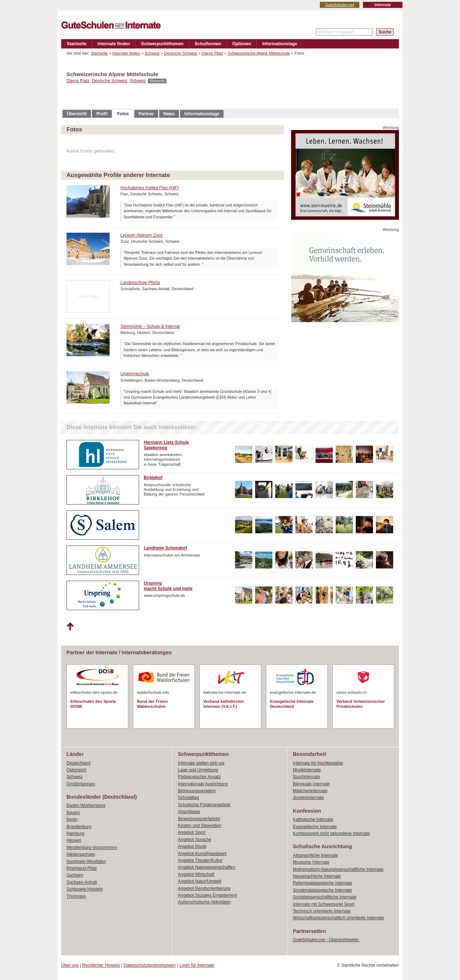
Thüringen (76, 896)
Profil (102, 114)
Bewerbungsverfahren (199, 819)
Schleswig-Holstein (85, 889)
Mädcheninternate (310, 791)
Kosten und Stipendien (200, 826)
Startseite (77, 44)
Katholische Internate (313, 819)
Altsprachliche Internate (315, 855)
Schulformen (208, 44)
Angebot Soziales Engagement (208, 895)
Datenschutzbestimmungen (150, 965)
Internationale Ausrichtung (203, 784)
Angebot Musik (192, 846)
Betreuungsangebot (197, 791)
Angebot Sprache (195, 840)
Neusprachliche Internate (317, 876)
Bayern (73, 813)
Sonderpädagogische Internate (322, 890)
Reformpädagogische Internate (323, 883)
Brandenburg (79, 827)
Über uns (70, 965)
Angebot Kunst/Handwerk (202, 854)
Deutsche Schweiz (181, 53)
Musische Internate (311, 862)
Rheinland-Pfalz (82, 868)
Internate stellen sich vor (201, 763)
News (169, 114)
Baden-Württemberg (86, 805)
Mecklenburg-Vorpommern (92, 847)
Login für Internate (197, 965)
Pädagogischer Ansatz (199, 777)
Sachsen (75, 875)
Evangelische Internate (315, 827)
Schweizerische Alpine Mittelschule (259, 53)
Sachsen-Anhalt (82, 882)
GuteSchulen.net (340, 5)
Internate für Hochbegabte (318, 763)
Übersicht (77, 114)
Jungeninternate (308, 798)
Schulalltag (188, 798)
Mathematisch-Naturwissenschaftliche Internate (338, 869)
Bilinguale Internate (311, 784)
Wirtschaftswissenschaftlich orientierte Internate (338, 918)
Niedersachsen (81, 854)
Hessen (74, 840)
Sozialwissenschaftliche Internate (325, 897)
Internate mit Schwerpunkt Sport (324, 904)
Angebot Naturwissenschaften (206, 867)
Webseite (157, 81)
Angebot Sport (192, 832)
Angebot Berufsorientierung (204, 888)
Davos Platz (212, 53)
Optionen (242, 44)
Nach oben (70, 627)
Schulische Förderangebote (204, 805)
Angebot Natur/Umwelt (200, 881)
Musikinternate (307, 770)
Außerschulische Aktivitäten (204, 902)
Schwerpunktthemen (162, 44)
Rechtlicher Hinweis (101, 965)
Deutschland (79, 763)
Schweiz (152, 53)
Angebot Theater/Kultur (200, 860)
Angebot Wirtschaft (196, 874)
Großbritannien (81, 784)
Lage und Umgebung (198, 770)
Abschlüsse (189, 812)
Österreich (76, 770)
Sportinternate (306, 777)
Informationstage (280, 44)
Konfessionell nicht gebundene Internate (331, 833)
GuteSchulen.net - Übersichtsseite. (326, 940)
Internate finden (114, 44)
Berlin (72, 819)
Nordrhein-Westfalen (86, 861)
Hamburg (75, 833)
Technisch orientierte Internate (322, 911)
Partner (146, 114)
